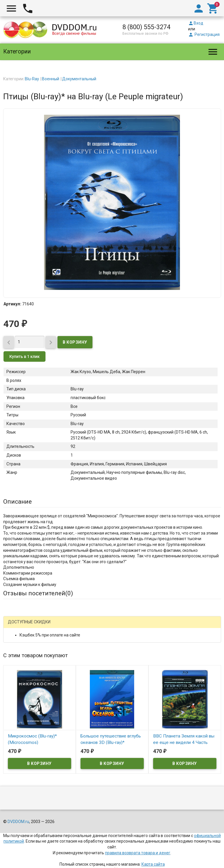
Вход (196, 23)
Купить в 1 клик (24, 356)
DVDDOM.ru (18, 822)
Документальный (79, 79)
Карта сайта (153, 864)
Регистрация (204, 34)
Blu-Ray (32, 79)
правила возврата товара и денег (138, 853)
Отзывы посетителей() (38, 593)
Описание (17, 502)
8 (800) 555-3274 (146, 27)
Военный (51, 79)
